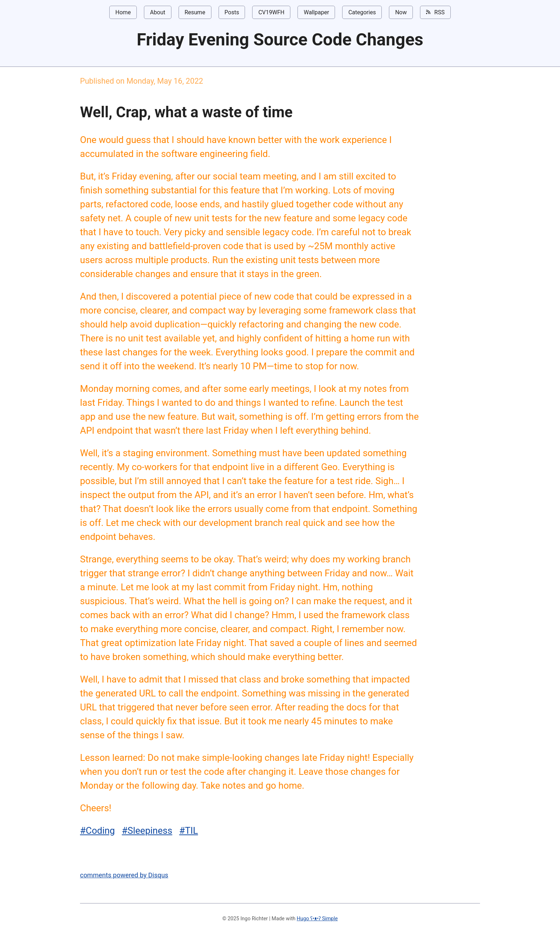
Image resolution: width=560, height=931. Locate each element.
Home (123, 12)
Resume (195, 12)
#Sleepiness (147, 831)
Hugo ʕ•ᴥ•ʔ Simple (317, 919)
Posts (232, 12)
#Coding (97, 831)
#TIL (189, 831)
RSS (435, 12)
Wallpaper (316, 12)
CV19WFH (271, 12)
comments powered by (124, 875)
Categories (362, 12)
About (158, 12)
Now (401, 12)
